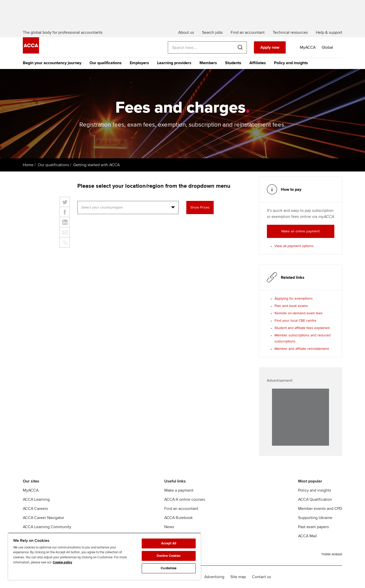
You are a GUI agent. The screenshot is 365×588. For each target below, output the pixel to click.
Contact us (261, 577)
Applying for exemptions (294, 298)
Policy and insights (291, 63)
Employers (139, 63)
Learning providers (174, 63)
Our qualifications (106, 63)
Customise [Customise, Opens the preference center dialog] (169, 568)
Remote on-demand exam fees (299, 313)
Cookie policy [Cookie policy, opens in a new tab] (62, 562)
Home (28, 165)
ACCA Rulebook (178, 518)
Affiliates (258, 63)
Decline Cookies (169, 556)
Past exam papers (313, 527)
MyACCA (31, 490)
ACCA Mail (307, 536)
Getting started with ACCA (96, 165)
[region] (104, 556)
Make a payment (179, 490)
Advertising (214, 577)
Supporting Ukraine (315, 518)
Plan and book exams (291, 306)
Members (208, 63)
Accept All (169, 543)
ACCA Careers (35, 509)
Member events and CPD (320, 509)
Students (233, 63)
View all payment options (294, 246)
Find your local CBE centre (295, 321)
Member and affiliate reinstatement (302, 349)
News (169, 527)
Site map (238, 577)
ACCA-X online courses (185, 499)
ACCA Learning (36, 499)
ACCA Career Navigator (43, 518)
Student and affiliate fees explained (302, 328)
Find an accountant (181, 509)
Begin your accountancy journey (52, 63)
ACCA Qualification (315, 499)
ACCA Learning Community (47, 527)
